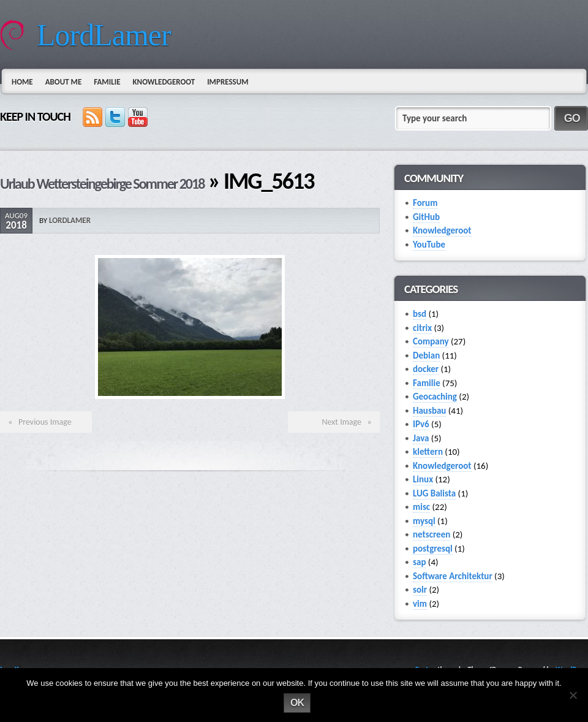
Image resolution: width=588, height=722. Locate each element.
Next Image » (349, 422)
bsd (420, 314)
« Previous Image (38, 422)
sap (419, 562)
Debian (426, 355)
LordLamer (104, 35)
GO (572, 118)
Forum (425, 203)
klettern (428, 452)
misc (421, 507)
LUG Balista (434, 493)
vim (420, 604)
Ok (297, 703)
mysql (424, 521)
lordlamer (70, 220)
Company (431, 341)
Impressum (228, 82)
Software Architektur (453, 576)
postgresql (433, 549)
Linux (423, 479)
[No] (573, 695)
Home (22, 82)
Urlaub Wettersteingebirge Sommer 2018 (102, 184)
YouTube (429, 245)
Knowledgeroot (164, 82)
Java (421, 438)
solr (420, 590)
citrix (422, 328)
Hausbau (429, 411)
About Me (64, 82)
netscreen (432, 534)
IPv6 (421, 424)
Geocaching (435, 397)
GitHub (426, 217)
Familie (107, 82)
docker (426, 369)
